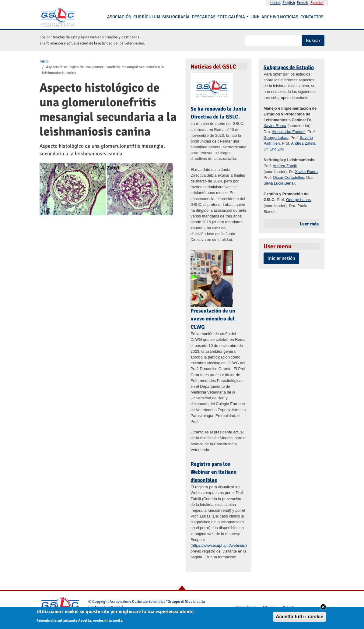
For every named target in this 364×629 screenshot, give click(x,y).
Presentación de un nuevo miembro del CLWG (213, 319)
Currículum (147, 17)
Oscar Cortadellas (289, 177)
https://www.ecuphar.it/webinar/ (219, 545)
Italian (275, 3)
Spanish (317, 3)
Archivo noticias (280, 17)
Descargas (204, 17)
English (289, 3)
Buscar (313, 41)
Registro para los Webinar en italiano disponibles (213, 472)
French (303, 3)
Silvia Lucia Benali (279, 183)
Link (255, 17)
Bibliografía (176, 17)
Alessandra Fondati (289, 132)
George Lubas (276, 138)
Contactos (312, 17)
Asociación (119, 17)
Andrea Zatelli (303, 143)
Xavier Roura (275, 126)
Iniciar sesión (281, 258)
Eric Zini (277, 149)
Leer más (309, 224)
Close (323, 607)
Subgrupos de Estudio (289, 67)
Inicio (44, 61)
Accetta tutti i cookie (299, 617)
